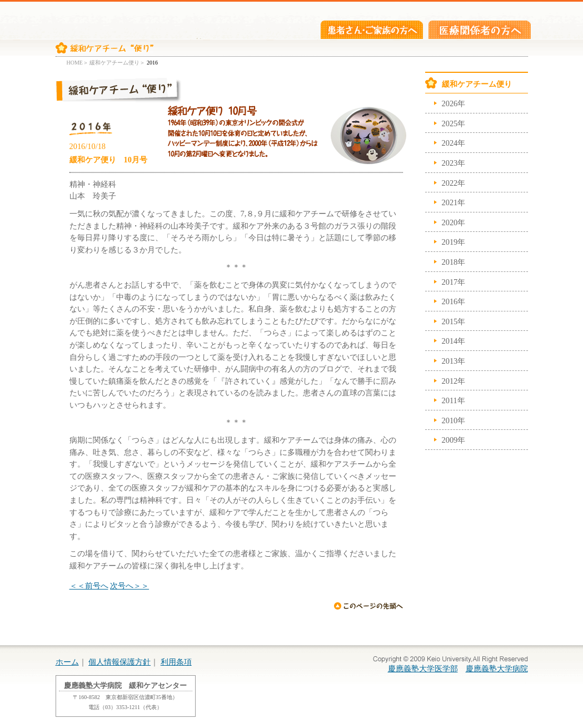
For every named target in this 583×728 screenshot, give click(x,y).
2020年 (454, 222)
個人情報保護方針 (119, 662)
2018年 (454, 262)
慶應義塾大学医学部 (423, 668)
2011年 (454, 400)
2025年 (454, 123)
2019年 (454, 242)
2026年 (454, 103)
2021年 (454, 202)
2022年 (454, 183)
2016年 (454, 301)
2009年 (454, 440)
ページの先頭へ (368, 606)
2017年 (454, 282)
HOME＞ (78, 63)
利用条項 (176, 662)
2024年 (454, 143)
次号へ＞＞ (129, 586)
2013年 (454, 361)
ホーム (67, 662)
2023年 (454, 163)
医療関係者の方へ (480, 30)
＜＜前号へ (89, 586)
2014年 (454, 341)
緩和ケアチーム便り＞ (117, 63)
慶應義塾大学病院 (497, 668)
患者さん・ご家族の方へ (372, 30)
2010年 (454, 420)
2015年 (454, 321)
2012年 (454, 381)
